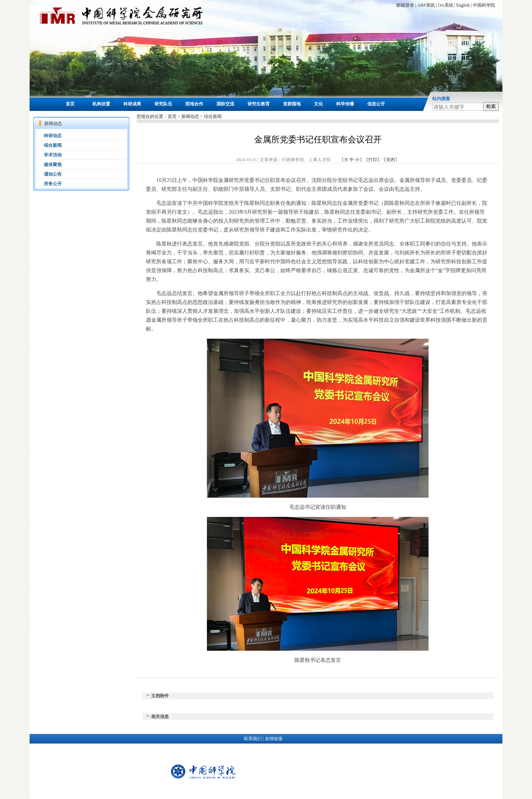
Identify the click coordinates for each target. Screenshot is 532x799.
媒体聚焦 (53, 165)
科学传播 (345, 104)
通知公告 (53, 174)
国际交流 (225, 104)
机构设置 (101, 104)
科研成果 (132, 104)
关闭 (391, 160)
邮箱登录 (405, 5)
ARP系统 (426, 5)
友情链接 (274, 739)
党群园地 (292, 104)
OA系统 (445, 5)
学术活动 (53, 155)
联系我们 (253, 739)
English (463, 5)
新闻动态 (190, 116)
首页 (70, 104)
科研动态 (53, 136)
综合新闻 (53, 145)
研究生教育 (259, 104)
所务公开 (53, 184)
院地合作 (194, 104)
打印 (373, 160)
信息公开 (376, 104)
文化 (318, 104)
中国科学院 (484, 5)
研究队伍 (163, 104)
